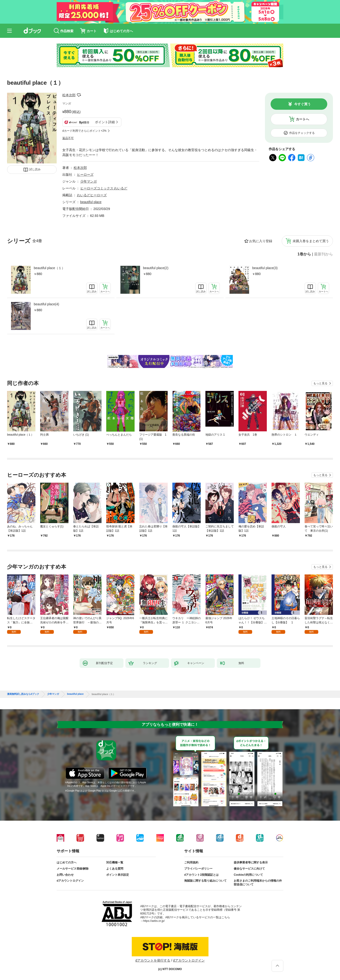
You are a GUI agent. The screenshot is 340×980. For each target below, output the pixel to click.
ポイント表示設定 (118, 875)
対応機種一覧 (115, 862)
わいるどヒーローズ (92, 195)
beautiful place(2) (156, 268)
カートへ (302, 119)
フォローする (79, 95)
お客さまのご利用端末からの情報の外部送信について (258, 883)
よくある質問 (115, 869)
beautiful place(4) (46, 304)
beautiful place (91, 202)
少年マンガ (89, 181)
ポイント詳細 (105, 122)
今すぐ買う (302, 104)
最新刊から (323, 254)
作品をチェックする (302, 133)
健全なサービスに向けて (249, 869)
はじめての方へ (67, 862)
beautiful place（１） (49, 268)
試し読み (35, 169)
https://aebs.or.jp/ (154, 921)
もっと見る (320, 383)
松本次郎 (69, 95)
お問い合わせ (65, 875)
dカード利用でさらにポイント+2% (84, 131)
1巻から (304, 254)
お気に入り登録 (261, 241)
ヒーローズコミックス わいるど (104, 188)
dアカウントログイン (70, 881)
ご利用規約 (191, 862)
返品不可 (68, 138)
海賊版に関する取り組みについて (205, 881)
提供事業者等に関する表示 (251, 862)
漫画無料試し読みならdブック (23, 694)
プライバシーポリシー (198, 869)
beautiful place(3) (265, 268)
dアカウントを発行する (153, 960)
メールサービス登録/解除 (73, 869)
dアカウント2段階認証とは (201, 875)
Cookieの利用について (248, 875)
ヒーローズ (85, 175)
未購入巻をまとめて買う (311, 241)
